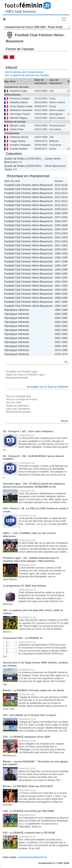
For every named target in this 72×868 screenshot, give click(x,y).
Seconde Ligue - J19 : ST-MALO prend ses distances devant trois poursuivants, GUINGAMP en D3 (34, 485)
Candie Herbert (19, 149)
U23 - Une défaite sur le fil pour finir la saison (30, 715)
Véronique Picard (20, 114)
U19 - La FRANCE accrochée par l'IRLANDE (29, 811)
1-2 (15, 169)
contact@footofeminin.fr (32, 857)
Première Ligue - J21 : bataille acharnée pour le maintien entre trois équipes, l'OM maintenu (31, 559)
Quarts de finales (15, 159)
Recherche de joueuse (18, 412)
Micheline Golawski (21, 110)
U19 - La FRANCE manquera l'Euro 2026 (26, 737)
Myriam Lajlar (18, 125)
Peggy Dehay (18, 141)
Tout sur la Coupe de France (21, 399)
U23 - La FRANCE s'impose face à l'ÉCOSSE (29, 833)
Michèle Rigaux (19, 118)
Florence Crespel (20, 98)
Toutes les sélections (17, 406)
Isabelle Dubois (19, 102)
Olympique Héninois (17, 310)
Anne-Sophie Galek (21, 106)
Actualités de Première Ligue (22, 371)
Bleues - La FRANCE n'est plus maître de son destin (34, 690)
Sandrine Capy (18, 91)
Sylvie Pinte (17, 129)
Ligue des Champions (18, 409)
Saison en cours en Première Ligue (25, 375)
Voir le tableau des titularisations (24, 72)
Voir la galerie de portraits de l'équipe (27, 75)
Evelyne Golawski (20, 145)
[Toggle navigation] (64, 19)
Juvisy (48, 159)
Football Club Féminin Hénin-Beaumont (28, 185)
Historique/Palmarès (17, 378)
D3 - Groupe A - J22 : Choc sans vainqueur (28, 431)
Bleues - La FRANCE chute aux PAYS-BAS (28, 786)
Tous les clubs (14, 402)
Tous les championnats (18, 396)
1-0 (20, 162)
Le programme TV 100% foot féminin (24, 586)
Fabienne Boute (19, 137)
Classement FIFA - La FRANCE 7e (23, 638)
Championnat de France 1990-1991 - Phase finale (34, 27)
